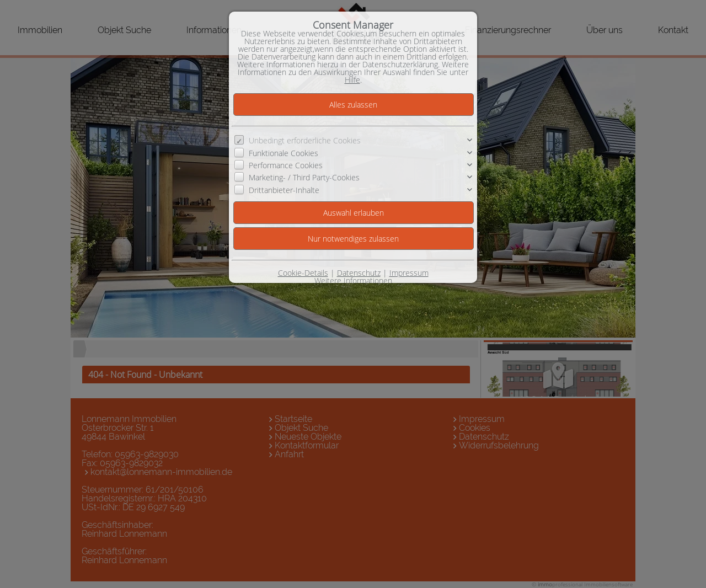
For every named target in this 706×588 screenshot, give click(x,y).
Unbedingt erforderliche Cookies (305, 140)
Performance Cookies (286, 165)
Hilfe (352, 80)
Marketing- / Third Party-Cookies (304, 177)
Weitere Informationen (353, 280)
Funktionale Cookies (284, 153)
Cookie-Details (303, 273)
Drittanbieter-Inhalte (284, 190)
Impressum (409, 273)
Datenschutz (359, 273)
